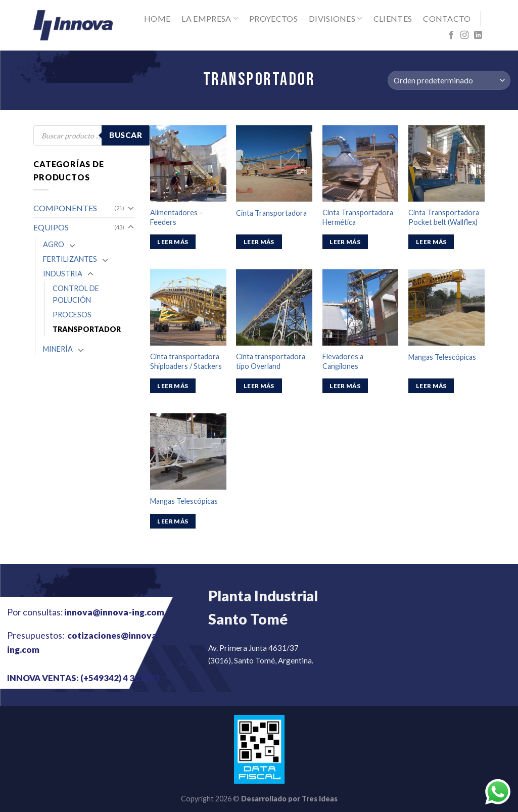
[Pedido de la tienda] (449, 81)
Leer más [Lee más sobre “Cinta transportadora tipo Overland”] (259, 386)
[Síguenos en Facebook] (451, 35)
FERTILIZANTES (70, 259)
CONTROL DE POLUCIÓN (76, 294)
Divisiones (336, 19)
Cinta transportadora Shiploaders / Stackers (186, 361)
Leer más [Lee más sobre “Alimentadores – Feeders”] (173, 242)
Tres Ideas (320, 799)
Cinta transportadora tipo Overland (271, 361)
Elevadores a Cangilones (343, 361)
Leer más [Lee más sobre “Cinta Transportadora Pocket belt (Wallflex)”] (431, 242)
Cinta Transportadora (271, 213)
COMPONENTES (65, 208)
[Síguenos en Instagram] (464, 35)
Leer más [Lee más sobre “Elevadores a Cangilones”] (345, 386)
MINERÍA (58, 349)
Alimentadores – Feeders (177, 217)
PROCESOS (72, 315)
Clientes (393, 18)
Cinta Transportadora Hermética (358, 217)
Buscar (126, 135)
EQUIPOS (51, 227)
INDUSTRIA (63, 274)
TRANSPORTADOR (87, 329)
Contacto (447, 18)
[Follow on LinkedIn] (478, 35)
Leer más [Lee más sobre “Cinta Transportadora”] (259, 242)
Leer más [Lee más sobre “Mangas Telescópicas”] (431, 386)
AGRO (54, 244)
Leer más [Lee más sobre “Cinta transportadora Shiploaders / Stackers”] (173, 386)
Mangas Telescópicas (442, 357)
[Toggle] (131, 208)
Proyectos (273, 18)
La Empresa (210, 19)
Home (157, 18)
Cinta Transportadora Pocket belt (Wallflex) (444, 217)
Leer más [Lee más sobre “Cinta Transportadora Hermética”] (345, 242)
